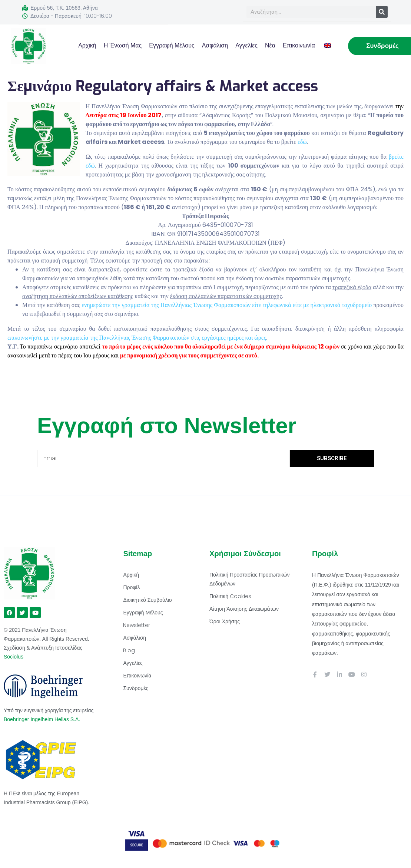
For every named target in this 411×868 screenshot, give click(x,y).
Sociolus (14, 657)
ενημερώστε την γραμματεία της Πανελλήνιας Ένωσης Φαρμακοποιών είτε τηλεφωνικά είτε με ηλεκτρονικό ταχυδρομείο (227, 305)
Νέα (270, 45)
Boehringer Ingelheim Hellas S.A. (43, 719)
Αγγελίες (246, 45)
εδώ (302, 142)
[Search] (382, 12)
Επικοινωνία (299, 45)
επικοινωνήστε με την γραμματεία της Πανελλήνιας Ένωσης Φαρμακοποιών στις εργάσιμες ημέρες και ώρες (137, 338)
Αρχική (87, 45)
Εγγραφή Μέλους (172, 45)
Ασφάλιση (215, 45)
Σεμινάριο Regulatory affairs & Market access (163, 86)
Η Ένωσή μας (123, 45)
